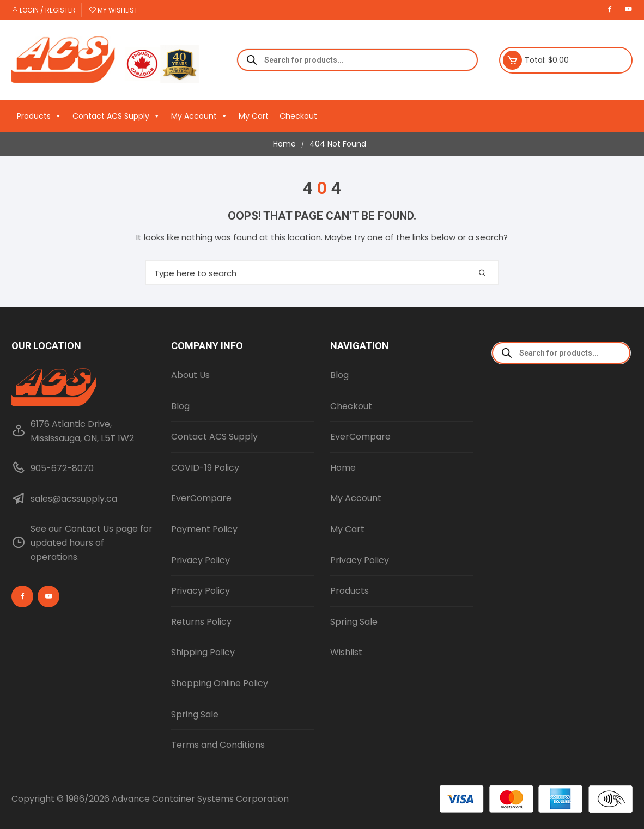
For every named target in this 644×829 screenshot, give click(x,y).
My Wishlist (114, 10)
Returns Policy (201, 622)
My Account (199, 116)
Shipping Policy (203, 652)
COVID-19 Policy (205, 468)
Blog (180, 406)
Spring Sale (195, 714)
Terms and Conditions (218, 745)
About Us (190, 375)
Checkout (298, 116)
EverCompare (201, 498)
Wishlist (346, 652)
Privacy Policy (201, 560)
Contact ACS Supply (116, 116)
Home (343, 468)
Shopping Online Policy (220, 683)
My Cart (254, 116)
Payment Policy (204, 529)
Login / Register (44, 10)
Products (39, 116)
